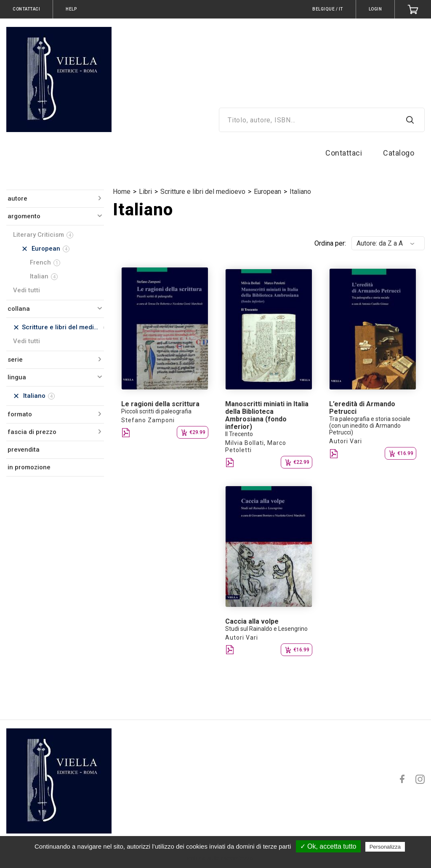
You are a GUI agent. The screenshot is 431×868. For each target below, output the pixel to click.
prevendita (24, 450)
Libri (145, 192)
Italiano (300, 192)
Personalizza (385, 847)
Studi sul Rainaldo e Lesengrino (266, 629)
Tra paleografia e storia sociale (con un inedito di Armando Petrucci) (370, 426)
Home (122, 192)
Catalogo (399, 153)
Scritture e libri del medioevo (203, 192)
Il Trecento (239, 434)
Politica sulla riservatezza (219, 858)
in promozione (29, 467)
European (267, 192)
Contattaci (344, 153)
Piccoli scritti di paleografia (156, 411)
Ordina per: (330, 243)
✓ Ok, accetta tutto (328, 846)
